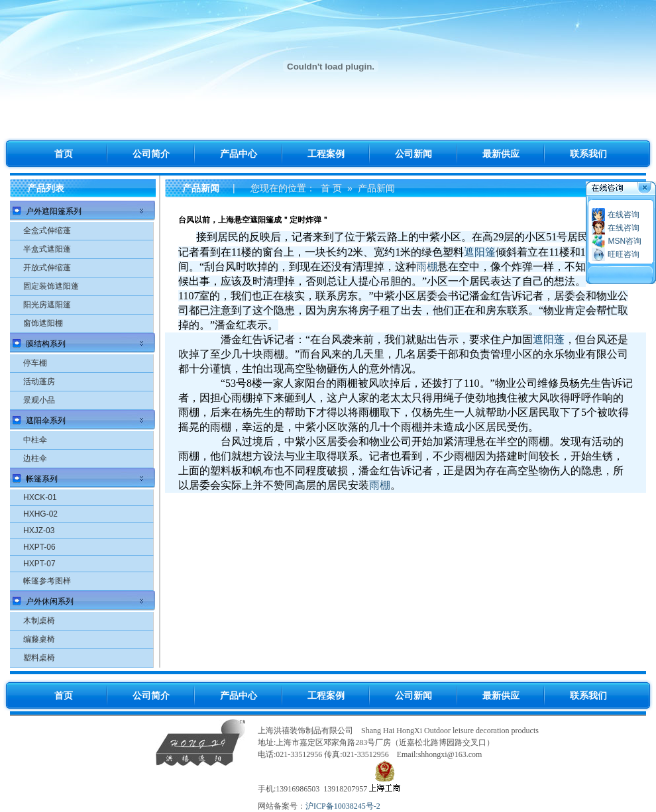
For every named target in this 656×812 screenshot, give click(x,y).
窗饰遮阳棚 (43, 323)
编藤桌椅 (39, 639)
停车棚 (35, 363)
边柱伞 (35, 458)
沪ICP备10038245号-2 (343, 806)
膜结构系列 (46, 344)
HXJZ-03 (39, 531)
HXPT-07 (39, 564)
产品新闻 (376, 188)
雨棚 (427, 267)
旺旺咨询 (624, 254)
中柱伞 (35, 440)
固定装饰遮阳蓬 (51, 286)
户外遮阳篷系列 (54, 211)
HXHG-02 (40, 514)
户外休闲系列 (50, 601)
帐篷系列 (42, 479)
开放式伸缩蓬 (47, 268)
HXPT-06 (39, 547)
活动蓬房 (39, 381)
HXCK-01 (40, 497)
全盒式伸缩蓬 (47, 230)
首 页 (331, 188)
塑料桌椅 (39, 658)
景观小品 (39, 400)
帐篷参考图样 (47, 581)
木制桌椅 (39, 621)
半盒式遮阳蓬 (47, 249)
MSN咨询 (625, 241)
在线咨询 (624, 215)
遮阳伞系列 (46, 421)
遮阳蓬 (549, 339)
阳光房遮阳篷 (47, 305)
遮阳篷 (480, 252)
